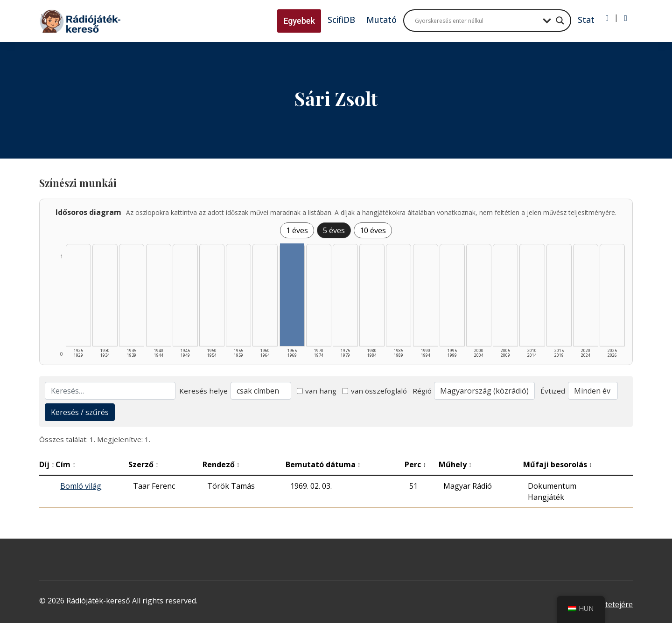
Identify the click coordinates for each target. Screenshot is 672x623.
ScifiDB (341, 20)
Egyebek (299, 21)
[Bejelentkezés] (607, 18)
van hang (317, 391)
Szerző (143, 464)
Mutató (381, 20)
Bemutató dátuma (323, 464)
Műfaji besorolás (558, 464)
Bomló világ (81, 486)
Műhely (455, 464)
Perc (415, 464)
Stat (586, 20)
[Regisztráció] (626, 18)
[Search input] (476, 21)
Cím (66, 464)
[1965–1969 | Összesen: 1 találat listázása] (292, 295)
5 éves (334, 230)
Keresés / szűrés (80, 412)
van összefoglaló (374, 391)
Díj (47, 464)
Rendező (221, 464)
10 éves (373, 230)
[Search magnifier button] (560, 21)
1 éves (297, 230)
